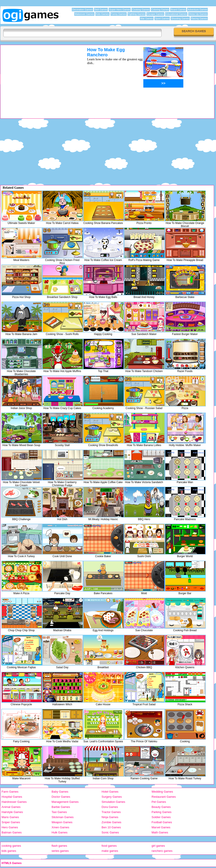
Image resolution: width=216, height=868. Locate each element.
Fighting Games (137, 14)
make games (110, 851)
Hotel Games (110, 792)
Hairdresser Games (14, 802)
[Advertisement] (38, 78)
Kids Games (102, 14)
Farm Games (10, 792)
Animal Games (11, 807)
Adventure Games (197, 10)
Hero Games (10, 827)
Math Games (160, 832)
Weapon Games (62, 822)
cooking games (11, 846)
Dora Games (110, 807)
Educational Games (176, 14)
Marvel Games (161, 827)
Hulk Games (60, 832)
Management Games (65, 802)
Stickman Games (63, 817)
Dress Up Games (198, 14)
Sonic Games (110, 832)
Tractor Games (111, 812)
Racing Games (199, 18)
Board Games (178, 10)
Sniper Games (11, 822)
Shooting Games (180, 18)
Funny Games (119, 14)
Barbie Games (61, 807)
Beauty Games (161, 807)
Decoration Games (82, 10)
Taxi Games (59, 812)
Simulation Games (113, 802)
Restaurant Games (164, 797)
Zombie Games (111, 822)
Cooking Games (141, 10)
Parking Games (162, 812)
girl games (158, 846)
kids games (9, 851)
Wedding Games (162, 792)
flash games (59, 846)
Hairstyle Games (12, 812)
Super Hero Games (120, 10)
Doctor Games (61, 797)
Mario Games (10, 817)
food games (109, 846)
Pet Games (159, 802)
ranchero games (162, 851)
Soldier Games (161, 817)
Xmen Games (60, 827)
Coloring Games (160, 10)
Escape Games (155, 14)
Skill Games (101, 10)
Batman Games (12, 832)
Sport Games (162, 18)
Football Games (162, 822)
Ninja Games (110, 817)
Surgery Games (112, 797)
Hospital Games (12, 797)
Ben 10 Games (111, 827)
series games (60, 851)
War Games (147, 18)
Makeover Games (84, 14)
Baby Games (60, 792)
